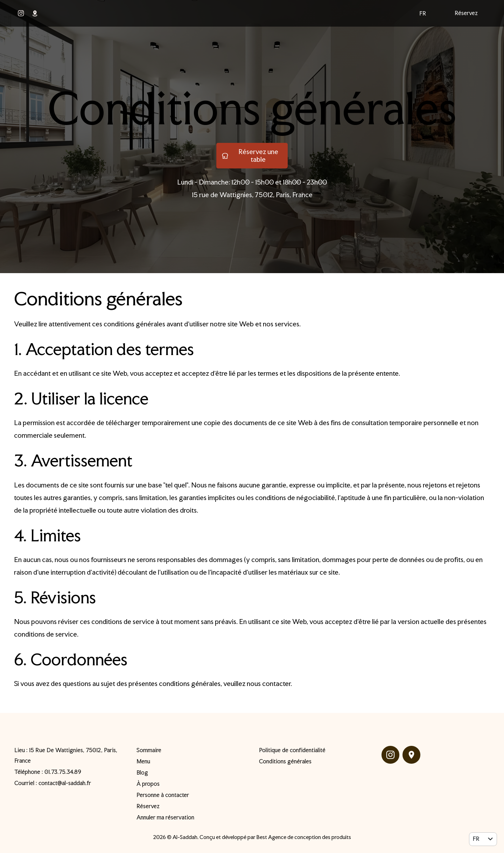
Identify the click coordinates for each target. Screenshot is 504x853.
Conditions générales (252, 108)
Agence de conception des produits (310, 837)
